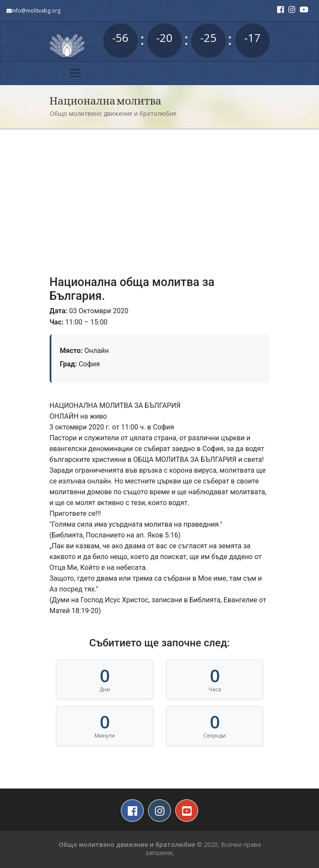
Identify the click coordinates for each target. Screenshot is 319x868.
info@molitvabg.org (33, 11)
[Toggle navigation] (75, 73)
